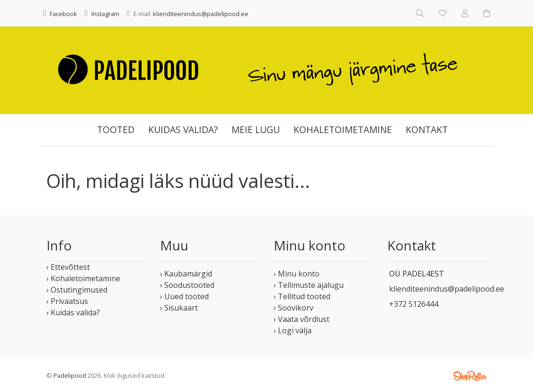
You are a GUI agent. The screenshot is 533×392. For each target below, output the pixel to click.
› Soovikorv (293, 308)
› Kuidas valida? (73, 312)
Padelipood (70, 375)
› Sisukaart (179, 308)
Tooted (116, 129)
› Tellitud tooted (302, 296)
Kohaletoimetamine (343, 129)
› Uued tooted (184, 296)
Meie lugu (256, 129)
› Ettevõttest (68, 267)
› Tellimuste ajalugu (309, 285)
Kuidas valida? (183, 129)
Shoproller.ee (470, 376)
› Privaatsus (67, 301)
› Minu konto (297, 274)
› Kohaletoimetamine (83, 278)
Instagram (105, 14)
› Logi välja (293, 330)
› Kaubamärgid (186, 274)
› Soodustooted (187, 285)
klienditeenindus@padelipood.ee (201, 14)
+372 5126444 (414, 304)
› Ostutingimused (77, 290)
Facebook (63, 14)
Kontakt (427, 129)
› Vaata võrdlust (302, 319)
